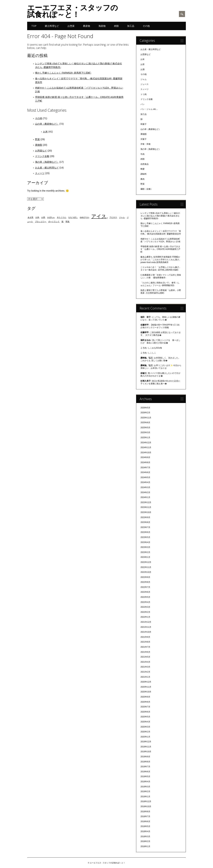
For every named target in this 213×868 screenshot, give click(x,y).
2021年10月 (146, 632)
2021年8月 (145, 642)
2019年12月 (146, 742)
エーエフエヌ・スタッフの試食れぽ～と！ (73, 11)
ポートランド (54, 222)
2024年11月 (146, 447)
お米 (45, 132)
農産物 (87, 26)
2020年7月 (145, 707)
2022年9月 (145, 577)
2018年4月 (145, 831)
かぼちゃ (51, 217)
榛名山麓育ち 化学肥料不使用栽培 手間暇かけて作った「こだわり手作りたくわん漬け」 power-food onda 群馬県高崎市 (161, 260)
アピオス (113, 217)
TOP (34, 26)
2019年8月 (145, 762)
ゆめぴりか (84, 217)
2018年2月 (145, 841)
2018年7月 (145, 816)
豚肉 (143, 179)
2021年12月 (146, 622)
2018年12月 (146, 801)
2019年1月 (145, 797)
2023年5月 (145, 537)
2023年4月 (145, 542)
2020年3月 (145, 727)
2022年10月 (146, 572)
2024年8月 (145, 462)
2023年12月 (146, 502)
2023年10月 (146, 512)
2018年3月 (145, 836)
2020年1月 (145, 737)
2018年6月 (145, 821)
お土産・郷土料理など (47, 168)
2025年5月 (145, 428)
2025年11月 (146, 418)
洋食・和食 (146, 144)
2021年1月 (145, 677)
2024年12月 (146, 443)
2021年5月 (145, 657)
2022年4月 (145, 602)
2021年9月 (145, 637)
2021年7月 (145, 647)
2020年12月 (146, 682)
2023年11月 (146, 507)
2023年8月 (145, 522)
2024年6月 (145, 472)
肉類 (116, 26)
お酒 (143, 69)
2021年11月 (146, 627)
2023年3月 (145, 547)
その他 (146, 26)
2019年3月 (145, 787)
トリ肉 (144, 94)
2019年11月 (146, 747)
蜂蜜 (143, 169)
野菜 (37, 139)
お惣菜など (41, 151)
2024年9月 (145, 457)
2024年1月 (145, 497)
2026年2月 (145, 413)
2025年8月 (145, 423)
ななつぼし (73, 217)
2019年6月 (145, 772)
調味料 (144, 174)
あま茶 (30, 217)
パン (143, 104)
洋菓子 (144, 139)
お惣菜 (71, 26)
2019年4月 (145, 782)
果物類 (39, 145)
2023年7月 (145, 527)
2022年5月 (145, 597)
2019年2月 (145, 792)
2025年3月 (145, 432)
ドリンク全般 (42, 156)
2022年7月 (145, 587)
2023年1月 (145, 557)
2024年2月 (145, 492)
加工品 (131, 26)
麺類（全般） (147, 189)
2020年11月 (146, 687)
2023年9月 (145, 517)
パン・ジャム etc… (149, 109)
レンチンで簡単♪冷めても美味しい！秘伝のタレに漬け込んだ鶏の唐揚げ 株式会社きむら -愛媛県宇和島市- (160, 216)
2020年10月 (146, 692)
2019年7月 (145, 767)
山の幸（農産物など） (47, 124)
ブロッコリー (40, 222)
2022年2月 (145, 612)
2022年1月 (145, 617)
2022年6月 (145, 592)
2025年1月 (145, 438)
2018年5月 (145, 826)
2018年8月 (145, 812)
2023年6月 (145, 532)
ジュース (145, 84)
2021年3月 (145, 667)
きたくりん (61, 217)
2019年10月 (146, 752)
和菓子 (144, 124)
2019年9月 (145, 757)
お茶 (43, 217)
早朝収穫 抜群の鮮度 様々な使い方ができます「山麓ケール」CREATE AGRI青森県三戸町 (160, 249)
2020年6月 (145, 712)
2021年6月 (145, 652)
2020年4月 (145, 722)
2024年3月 (145, 487)
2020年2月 (145, 732)
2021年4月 (145, 662)
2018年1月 (145, 846)
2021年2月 (145, 672)
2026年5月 (145, 408)
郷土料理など (52, 26)
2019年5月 (145, 777)
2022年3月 (145, 607)
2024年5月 (145, 477)
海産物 (102, 26)
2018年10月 (146, 807)
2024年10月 (146, 453)
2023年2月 (145, 552)
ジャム (122, 217)
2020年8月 (145, 702)
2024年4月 (145, 482)
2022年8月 (145, 582)
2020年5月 (145, 717)
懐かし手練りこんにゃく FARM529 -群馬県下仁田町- (63, 73)
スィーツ (40, 173)
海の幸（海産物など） (47, 162)
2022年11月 (146, 567)
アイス (99, 216)
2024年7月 (145, 468)
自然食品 (145, 164)
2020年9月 (145, 697)
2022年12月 (146, 562)
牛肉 (143, 154)
